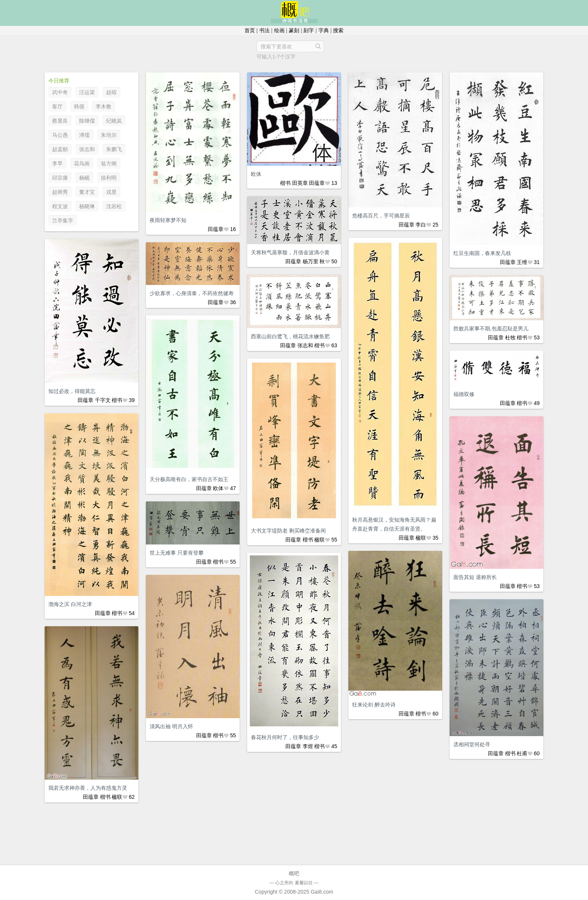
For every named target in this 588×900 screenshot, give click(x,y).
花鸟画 (82, 163)
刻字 (309, 30)
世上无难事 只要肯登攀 (177, 553)
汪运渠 (87, 92)
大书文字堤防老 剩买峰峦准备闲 (288, 531)
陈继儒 (87, 121)
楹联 (421, 538)
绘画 (279, 30)
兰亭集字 (63, 220)
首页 (250, 30)
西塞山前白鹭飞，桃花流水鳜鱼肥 (290, 336)
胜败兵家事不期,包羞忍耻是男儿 (491, 328)
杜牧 (510, 337)
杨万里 (310, 261)
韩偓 (79, 106)
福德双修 (464, 394)
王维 (522, 262)
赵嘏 (111, 92)
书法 (264, 30)
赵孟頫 (60, 149)
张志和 (87, 149)
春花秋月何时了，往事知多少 (285, 737)
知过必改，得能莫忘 (72, 391)
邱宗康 (60, 178)
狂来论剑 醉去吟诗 (374, 705)
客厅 (57, 106)
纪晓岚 (114, 121)
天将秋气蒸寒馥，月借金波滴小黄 (290, 252)
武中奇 (60, 92)
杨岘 (84, 178)
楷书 (285, 183)
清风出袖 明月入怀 (171, 726)
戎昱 (111, 192)
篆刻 (294, 30)
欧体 (256, 174)
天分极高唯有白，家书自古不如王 (189, 479)
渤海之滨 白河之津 (70, 604)
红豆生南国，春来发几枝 (482, 253)
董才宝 (87, 192)
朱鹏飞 (114, 149)
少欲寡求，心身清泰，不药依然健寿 (192, 293)
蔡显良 (60, 121)
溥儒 (84, 135)
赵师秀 (60, 192)
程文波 (60, 206)
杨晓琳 (87, 206)
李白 (421, 225)
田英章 (300, 183)
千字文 (103, 400)
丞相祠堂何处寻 (472, 744)
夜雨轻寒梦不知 (168, 220)
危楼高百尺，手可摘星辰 (381, 216)
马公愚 (60, 135)
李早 (57, 163)
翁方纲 (109, 163)
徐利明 (109, 178)
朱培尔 (109, 135)
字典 (324, 30)
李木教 (103, 106)
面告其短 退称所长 (475, 577)
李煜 (308, 746)
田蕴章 (216, 229)
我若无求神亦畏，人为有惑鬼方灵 (88, 788)
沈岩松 (114, 206)
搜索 (338, 30)
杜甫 (522, 753)
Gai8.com (322, 892)
